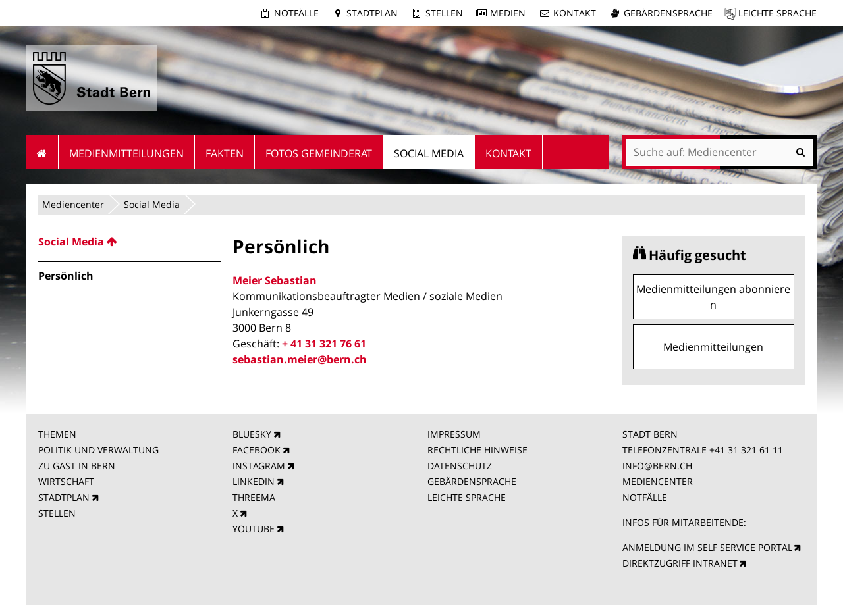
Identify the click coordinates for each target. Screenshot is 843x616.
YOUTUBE (254, 529)
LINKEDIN (254, 481)
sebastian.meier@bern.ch (300, 359)
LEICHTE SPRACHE (467, 497)
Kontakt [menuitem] (508, 153)
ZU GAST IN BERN (77, 466)
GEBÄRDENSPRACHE (472, 481)
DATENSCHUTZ (460, 466)
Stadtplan (372, 13)
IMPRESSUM (454, 434)
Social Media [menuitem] (429, 153)
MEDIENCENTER (658, 481)
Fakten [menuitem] (225, 153)
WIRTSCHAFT (66, 481)
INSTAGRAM (259, 466)
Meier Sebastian (275, 280)
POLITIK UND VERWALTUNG (98, 450)
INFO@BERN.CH (657, 466)
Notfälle (296, 13)
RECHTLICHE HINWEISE (477, 450)
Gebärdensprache (668, 13)
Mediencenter (73, 204)
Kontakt (575, 13)
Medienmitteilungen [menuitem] (126, 153)
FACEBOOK (257, 450)
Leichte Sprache (777, 13)
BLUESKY (252, 434)
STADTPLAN (64, 497)
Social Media (152, 204)
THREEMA (254, 497)
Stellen (444, 13)
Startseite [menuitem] (42, 152)
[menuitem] (130, 242)
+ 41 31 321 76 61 (324, 344)
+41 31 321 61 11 (746, 450)
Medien (508, 13)
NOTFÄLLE (645, 497)
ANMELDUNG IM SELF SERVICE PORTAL (707, 547)
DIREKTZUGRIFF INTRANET (680, 563)
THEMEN (57, 434)
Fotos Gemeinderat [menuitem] (319, 153)
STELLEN (57, 513)
